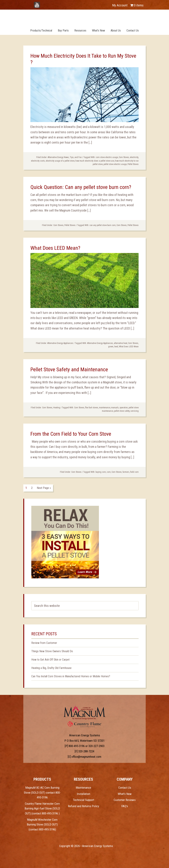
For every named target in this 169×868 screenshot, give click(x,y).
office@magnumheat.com (86, 757)
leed (116, 347)
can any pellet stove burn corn (103, 225)
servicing (134, 411)
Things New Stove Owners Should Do (52, 651)
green (111, 347)
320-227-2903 (96, 746)
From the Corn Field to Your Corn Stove (71, 434)
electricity (134, 157)
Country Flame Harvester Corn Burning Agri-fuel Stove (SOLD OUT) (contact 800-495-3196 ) (42, 808)
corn (109, 472)
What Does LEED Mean (129, 347)
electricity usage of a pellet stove (60, 161)
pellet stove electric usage (115, 164)
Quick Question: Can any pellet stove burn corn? (81, 187)
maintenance (105, 408)
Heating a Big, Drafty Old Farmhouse (51, 668)
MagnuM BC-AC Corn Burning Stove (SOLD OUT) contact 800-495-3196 (42, 792)
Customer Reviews (125, 800)
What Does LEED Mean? (55, 248)
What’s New (125, 794)
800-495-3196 (77, 746)
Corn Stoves (124, 157)
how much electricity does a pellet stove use (95, 161)
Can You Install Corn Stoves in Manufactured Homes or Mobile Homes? (71, 676)
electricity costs (38, 161)
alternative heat (121, 343)
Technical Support (84, 800)
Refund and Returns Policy (84, 806)
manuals (115, 408)
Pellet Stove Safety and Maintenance (69, 369)
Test (85, 713)
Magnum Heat (84, 17)
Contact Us (125, 788)
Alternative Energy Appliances (60, 343)
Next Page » (44, 488)
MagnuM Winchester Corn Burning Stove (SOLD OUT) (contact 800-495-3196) (42, 825)
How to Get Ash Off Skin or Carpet (50, 660)
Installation (84, 794)
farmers (126, 472)
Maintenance (83, 788)
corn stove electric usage (107, 157)
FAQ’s (125, 806)
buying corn (101, 472)
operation (124, 408)
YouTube (42, 3)
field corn (134, 472)
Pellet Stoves (133, 164)
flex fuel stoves (92, 408)
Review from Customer (44, 643)
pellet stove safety (122, 411)
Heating (57, 408)
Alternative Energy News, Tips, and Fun (65, 157)
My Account (120, 5)
